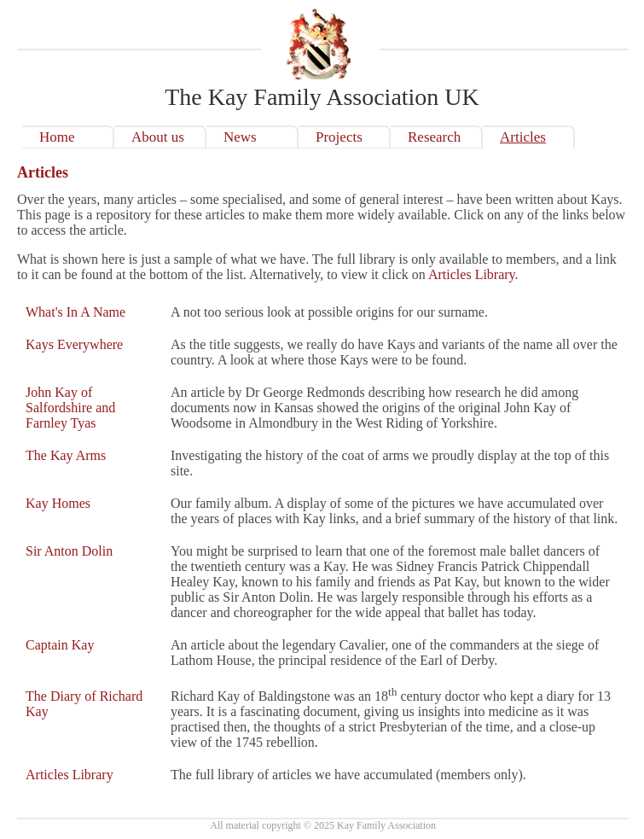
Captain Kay (60, 645)
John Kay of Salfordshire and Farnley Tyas (70, 408)
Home (57, 137)
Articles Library (472, 274)
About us (158, 137)
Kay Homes (58, 503)
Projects (339, 137)
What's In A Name (75, 312)
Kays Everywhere (74, 344)
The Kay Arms (66, 455)
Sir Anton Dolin (69, 551)
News (240, 137)
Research (434, 137)
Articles (523, 137)
